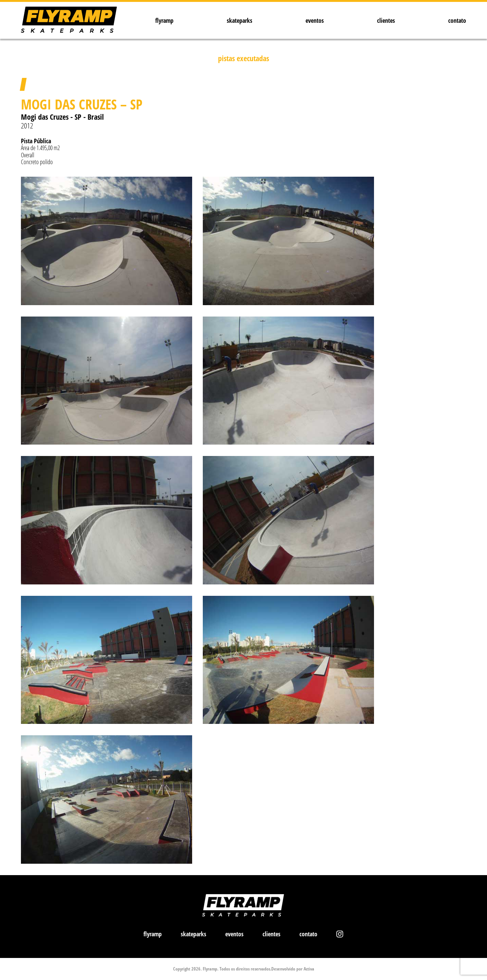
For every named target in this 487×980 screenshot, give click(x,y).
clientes (386, 21)
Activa (309, 969)
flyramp (164, 21)
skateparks (240, 21)
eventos (315, 21)
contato (457, 21)
